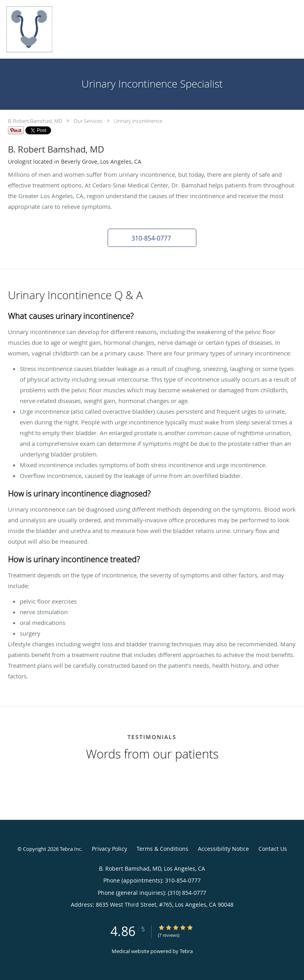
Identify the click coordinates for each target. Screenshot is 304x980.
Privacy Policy (109, 849)
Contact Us (273, 849)
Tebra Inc (70, 849)
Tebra (186, 951)
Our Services (88, 121)
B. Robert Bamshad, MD (35, 121)
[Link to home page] (36, 29)
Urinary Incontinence (138, 121)
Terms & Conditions (162, 849)
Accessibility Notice (223, 849)
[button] (152, 238)
